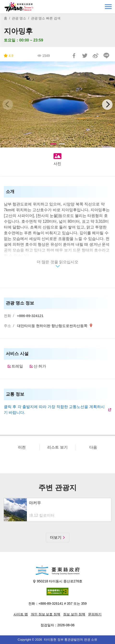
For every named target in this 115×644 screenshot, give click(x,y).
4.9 (9, 56)
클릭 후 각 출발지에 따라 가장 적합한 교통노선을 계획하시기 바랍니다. (54, 410)
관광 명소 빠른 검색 (46, 18)
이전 (22, 447)
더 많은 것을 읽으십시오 (57, 262)
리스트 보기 (57, 447)
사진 (57, 164)
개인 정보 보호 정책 (46, 614)
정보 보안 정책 (74, 614)
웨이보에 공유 (96, 56)
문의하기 (95, 614)
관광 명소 (19, 18)
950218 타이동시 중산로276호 (58, 581)
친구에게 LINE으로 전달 (106, 56)
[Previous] (8, 105)
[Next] (107, 105)
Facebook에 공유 (74, 56)
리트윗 (85, 56)
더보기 (56, 537)
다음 (93, 447)
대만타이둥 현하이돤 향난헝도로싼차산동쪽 (53, 326)
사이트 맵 (21, 614)
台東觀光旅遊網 (19, 7)
